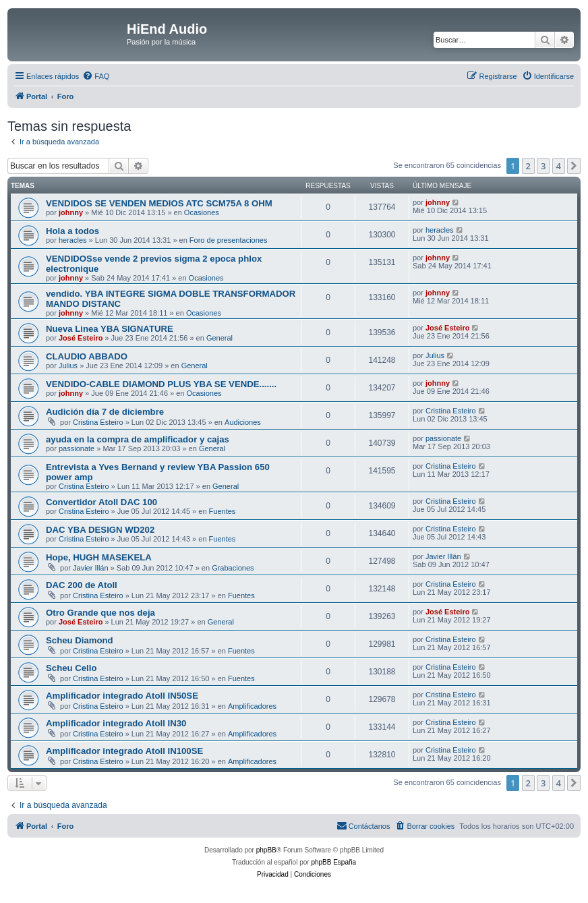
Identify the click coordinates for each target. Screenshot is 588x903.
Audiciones (243, 422)
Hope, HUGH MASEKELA (99, 557)
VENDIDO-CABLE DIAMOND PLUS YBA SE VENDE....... (161, 384)
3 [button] (543, 166)
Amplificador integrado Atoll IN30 (116, 723)
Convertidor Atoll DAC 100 (101, 502)
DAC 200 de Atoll (82, 585)
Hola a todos (72, 231)
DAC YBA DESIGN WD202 (100, 530)
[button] (574, 166)
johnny (71, 212)
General (219, 338)
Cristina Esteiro (98, 422)
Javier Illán (91, 568)
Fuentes (223, 511)
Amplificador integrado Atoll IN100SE (124, 751)
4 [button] (559, 166)
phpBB (266, 850)
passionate (77, 448)
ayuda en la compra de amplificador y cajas (138, 439)
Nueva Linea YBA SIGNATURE (110, 329)
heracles (73, 240)
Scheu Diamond (80, 640)
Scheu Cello (71, 668)
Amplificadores (252, 706)
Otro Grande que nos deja (100, 613)
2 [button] (528, 166)
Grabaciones (233, 568)
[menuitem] (96, 76)
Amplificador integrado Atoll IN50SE (122, 696)
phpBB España (333, 862)
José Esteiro (81, 338)
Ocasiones (202, 212)
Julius (68, 366)
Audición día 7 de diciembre (105, 412)
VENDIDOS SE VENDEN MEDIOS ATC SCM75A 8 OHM (159, 203)
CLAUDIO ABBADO (87, 356)
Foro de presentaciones (229, 240)
